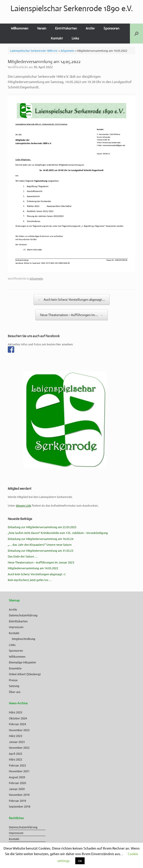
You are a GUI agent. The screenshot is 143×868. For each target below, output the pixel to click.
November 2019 (19, 795)
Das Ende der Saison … (23, 556)
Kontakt (57, 38)
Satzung (14, 686)
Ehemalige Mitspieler (23, 662)
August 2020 (17, 777)
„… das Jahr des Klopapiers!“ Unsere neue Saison (40, 544)
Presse (13, 680)
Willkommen (20, 28)
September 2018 (20, 806)
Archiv (90, 28)
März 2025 (16, 712)
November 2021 (19, 771)
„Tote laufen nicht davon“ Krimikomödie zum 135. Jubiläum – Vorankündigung (58, 533)
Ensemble (15, 668)
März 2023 (16, 736)
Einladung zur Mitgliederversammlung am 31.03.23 (41, 550)
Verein (42, 28)
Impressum (16, 627)
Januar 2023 (17, 742)
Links (75, 38)
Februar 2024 (17, 724)
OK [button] (80, 861)
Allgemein (36, 278)
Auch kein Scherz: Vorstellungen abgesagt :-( (37, 574)
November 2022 (19, 748)
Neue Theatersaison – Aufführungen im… (72, 315)
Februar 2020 (17, 783)
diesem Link (23, 505)
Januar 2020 (17, 789)
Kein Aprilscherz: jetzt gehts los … (30, 580)
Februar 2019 (17, 801)
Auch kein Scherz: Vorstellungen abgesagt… (72, 300)
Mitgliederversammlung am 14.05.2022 (33, 568)
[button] (136, 34)
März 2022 (16, 759)
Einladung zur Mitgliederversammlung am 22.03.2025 (42, 527)
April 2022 (16, 754)
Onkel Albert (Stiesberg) (25, 674)
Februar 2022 (17, 765)
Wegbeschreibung (24, 639)
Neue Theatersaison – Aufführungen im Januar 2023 (41, 562)
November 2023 (19, 730)
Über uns (15, 692)
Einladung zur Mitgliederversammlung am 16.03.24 (41, 539)
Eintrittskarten (66, 28)
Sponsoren (111, 28)
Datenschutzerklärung (23, 615)
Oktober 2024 (18, 718)
